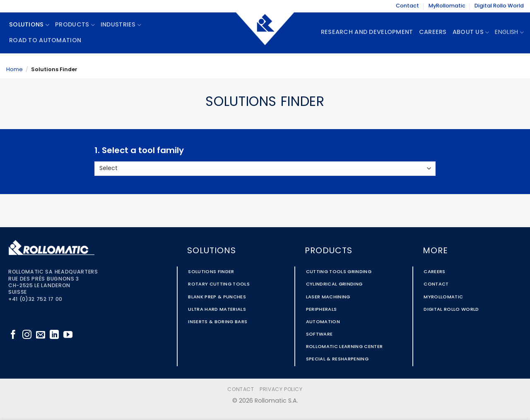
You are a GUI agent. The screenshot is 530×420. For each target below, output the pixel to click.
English (509, 32)
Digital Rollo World (499, 6)
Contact (407, 6)
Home (14, 70)
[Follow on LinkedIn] (54, 335)
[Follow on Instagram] (27, 335)
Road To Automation (45, 41)
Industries (121, 25)
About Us (471, 32)
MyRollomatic (447, 6)
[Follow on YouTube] (68, 335)
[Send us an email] (41, 335)
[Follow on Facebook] (13, 335)
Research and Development (367, 32)
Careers (433, 32)
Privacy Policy (281, 390)
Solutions (29, 25)
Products (75, 25)
